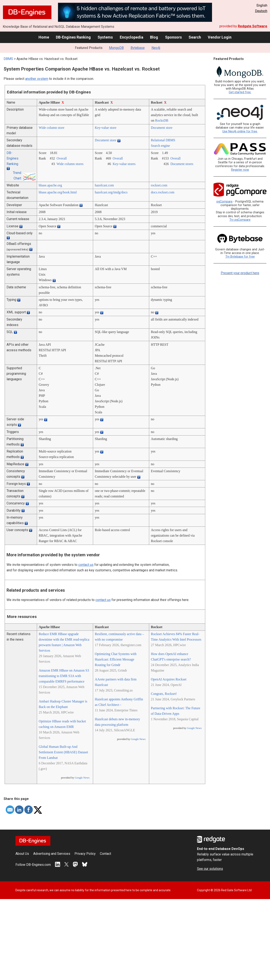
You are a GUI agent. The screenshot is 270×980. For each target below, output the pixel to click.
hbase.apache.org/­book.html (58, 192)
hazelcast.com (104, 185)
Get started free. (240, 92)
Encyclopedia (132, 37)
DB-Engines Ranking (73, 37)
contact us (86, 565)
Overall (62, 158)
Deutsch (261, 11)
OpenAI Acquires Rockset (169, 679)
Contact (105, 854)
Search (195, 37)
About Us (22, 854)
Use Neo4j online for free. (240, 131)
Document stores (182, 164)
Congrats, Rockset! (164, 694)
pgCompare (225, 202)
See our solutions (210, 869)
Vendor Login (220, 37)
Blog (154, 37)
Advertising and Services (52, 854)
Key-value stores (124, 164)
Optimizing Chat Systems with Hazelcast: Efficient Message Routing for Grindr (116, 659)
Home (44, 37)
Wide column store (52, 128)
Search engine (160, 146)
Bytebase (138, 48)
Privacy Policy (85, 854)
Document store (162, 128)
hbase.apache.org (50, 185)
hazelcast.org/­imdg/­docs (111, 192)
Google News (82, 778)
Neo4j (156, 48)
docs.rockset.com (163, 192)
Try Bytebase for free (240, 257)
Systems (105, 37)
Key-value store (106, 128)
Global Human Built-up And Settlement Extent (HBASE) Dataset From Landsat (63, 752)
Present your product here (240, 273)
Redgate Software (253, 26)
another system (37, 79)
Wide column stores (70, 164)
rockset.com (159, 185)
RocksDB (162, 120)
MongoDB (116, 48)
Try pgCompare (240, 220)
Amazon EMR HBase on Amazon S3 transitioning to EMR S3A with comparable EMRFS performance (64, 676)
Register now (240, 170)
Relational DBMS (163, 140)
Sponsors (173, 37)
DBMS (8, 59)
